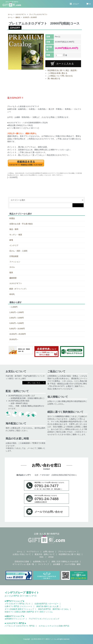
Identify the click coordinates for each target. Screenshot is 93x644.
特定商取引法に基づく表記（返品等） (63, 70)
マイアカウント (33, 552)
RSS (41, 557)
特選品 (12, 218)
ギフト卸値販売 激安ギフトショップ (19, 609)
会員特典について (40, 562)
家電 (11, 240)
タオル (12, 267)
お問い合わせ (49, 552)
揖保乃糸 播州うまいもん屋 (47, 606)
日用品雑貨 (14, 256)
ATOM (51, 557)
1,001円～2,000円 (17, 312)
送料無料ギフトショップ (15, 619)
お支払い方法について (22, 554)
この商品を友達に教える (57, 73)
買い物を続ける (54, 79)
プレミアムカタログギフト (38, 14)
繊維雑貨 (13, 278)
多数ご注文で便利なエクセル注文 (65, 562)
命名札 (12, 294)
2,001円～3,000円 (17, 318)
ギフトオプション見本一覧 (23, 564)
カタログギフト (21, 14)
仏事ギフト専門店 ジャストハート (18, 606)
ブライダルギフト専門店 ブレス (18, 604)
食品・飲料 (14, 229)
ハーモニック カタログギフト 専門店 (20, 626)
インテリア (14, 245)
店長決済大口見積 (22, 562)
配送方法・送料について (45, 554)
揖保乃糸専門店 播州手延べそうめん (53, 609)
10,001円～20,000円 (30, 17)
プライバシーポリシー (67, 552)
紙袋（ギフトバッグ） (18, 289)
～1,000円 (13, 307)
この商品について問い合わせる (60, 76)
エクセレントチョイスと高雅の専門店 (54, 626)
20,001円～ (14, 339)
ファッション (15, 262)
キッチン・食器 (16, 235)
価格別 (18, 17)
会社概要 (57, 564)
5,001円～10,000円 (17, 329)
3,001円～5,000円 (17, 323)
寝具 (11, 273)
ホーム (10, 14)
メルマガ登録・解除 (72, 564)
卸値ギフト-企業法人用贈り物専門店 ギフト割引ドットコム (29, 612)
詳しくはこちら (34, 383)
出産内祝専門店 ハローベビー (46, 604)
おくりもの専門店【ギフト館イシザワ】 (21, 596)
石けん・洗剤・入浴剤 (18, 251)
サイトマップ (44, 564)
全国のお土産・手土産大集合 (21, 224)
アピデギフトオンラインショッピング (44, 619)
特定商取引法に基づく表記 (69, 554)
